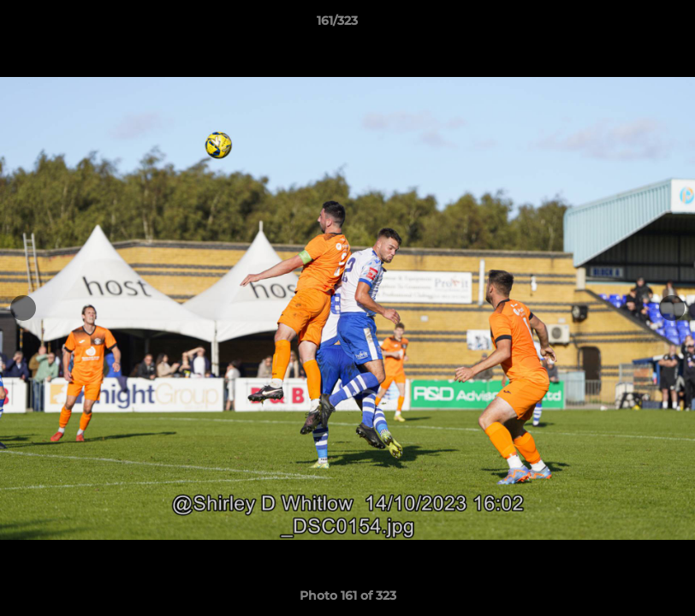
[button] (623, 25)
